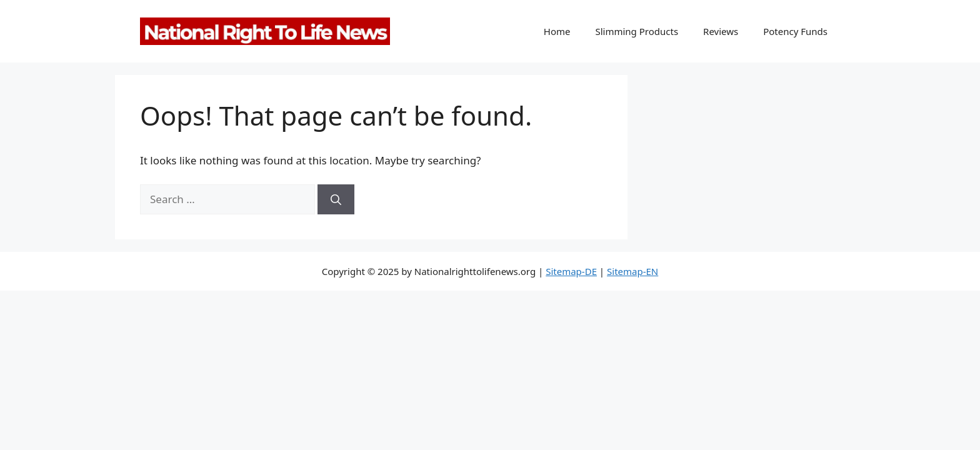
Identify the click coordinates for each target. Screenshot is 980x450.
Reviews (721, 31)
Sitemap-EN (632, 271)
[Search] (336, 199)
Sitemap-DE (571, 271)
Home (557, 31)
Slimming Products (637, 31)
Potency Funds (795, 31)
